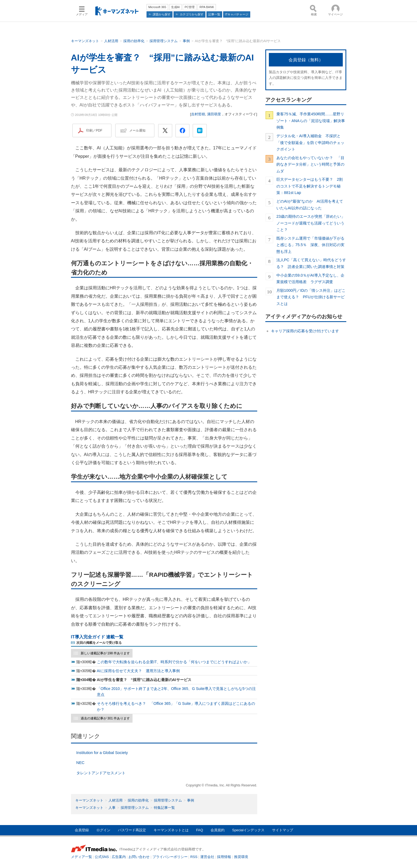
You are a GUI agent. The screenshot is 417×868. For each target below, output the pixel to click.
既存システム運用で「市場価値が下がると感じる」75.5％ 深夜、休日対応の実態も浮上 (310, 245)
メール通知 (137, 130)
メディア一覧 (82, 857)
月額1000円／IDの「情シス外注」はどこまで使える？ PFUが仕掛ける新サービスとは (311, 297)
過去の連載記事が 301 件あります (105, 718)
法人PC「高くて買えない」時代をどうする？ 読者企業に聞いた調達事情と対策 (311, 263)
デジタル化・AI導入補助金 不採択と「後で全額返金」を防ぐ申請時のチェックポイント (310, 143)
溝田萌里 (214, 114)
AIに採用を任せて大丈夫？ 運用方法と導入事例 (138, 671)
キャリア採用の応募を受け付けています (305, 331)
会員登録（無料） (306, 60)
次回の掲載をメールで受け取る (99, 643)
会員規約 (218, 830)
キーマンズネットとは (171, 830)
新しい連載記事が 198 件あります (105, 653)
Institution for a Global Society (102, 753)
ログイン (103, 830)
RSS (194, 857)
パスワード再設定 (132, 830)
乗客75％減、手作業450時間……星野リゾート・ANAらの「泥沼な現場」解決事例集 (311, 121)
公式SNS (102, 857)
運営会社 (207, 857)
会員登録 (82, 830)
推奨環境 (241, 857)
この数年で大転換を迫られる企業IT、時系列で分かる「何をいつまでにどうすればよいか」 (174, 662)
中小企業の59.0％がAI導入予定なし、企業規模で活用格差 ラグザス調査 (310, 279)
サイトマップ (283, 830)
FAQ (200, 830)
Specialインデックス (248, 830)
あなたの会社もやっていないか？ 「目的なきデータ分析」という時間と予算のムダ (310, 164)
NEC (80, 763)
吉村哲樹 (198, 114)
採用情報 (224, 857)
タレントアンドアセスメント (101, 773)
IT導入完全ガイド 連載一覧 (97, 637)
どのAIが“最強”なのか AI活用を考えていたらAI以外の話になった (310, 205)
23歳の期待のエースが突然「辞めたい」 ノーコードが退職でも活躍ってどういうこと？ (311, 223)
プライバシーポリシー (170, 857)
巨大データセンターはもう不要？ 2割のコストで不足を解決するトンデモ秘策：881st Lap (310, 186)
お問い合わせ (139, 857)
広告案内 (119, 857)
